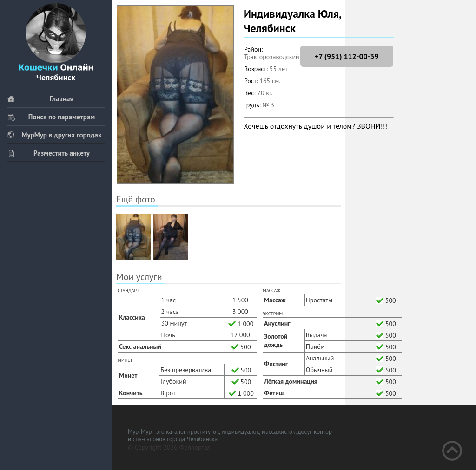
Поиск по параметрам (51, 117)
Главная (40, 99)
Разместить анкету (48, 153)
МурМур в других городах (54, 135)
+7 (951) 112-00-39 (347, 56)
